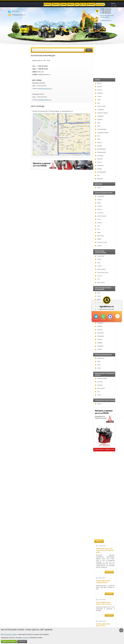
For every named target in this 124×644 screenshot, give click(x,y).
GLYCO (13, 162)
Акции (57, 621)
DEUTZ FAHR (15, 106)
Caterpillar (14, 196)
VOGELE (13, 330)
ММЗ (12, 203)
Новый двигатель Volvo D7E (103, 212)
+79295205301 (103, 317)
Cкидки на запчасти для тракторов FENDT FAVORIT (104, 564)
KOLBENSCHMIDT (16, 133)
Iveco (12, 219)
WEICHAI (14, 179)
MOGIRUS (14, 165)
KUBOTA (13, 119)
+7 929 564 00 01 (105, 13)
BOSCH (13, 142)
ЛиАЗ (12, 368)
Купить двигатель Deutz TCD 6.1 (103, 133)
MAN (12, 232)
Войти (113, 4)
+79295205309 (95, 317)
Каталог (57, 619)
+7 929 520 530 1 (41, 86)
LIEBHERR (14, 116)
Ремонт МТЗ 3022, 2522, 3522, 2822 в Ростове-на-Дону (105, 58)
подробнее (109, 80)
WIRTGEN (14, 333)
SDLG (12, 100)
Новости (40, 621)
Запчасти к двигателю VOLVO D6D (105, 394)
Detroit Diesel (15, 216)
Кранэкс (13, 385)
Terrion (13, 276)
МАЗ (12, 123)
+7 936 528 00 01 (105, 11)
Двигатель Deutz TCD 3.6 (105, 525)
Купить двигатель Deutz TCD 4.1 (103, 173)
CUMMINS (14, 110)
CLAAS (13, 96)
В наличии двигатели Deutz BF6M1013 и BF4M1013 (105, 233)
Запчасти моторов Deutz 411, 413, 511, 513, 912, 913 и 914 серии (104, 472)
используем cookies (10, 634)
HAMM (13, 326)
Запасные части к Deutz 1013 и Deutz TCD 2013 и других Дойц (105, 445)
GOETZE (13, 159)
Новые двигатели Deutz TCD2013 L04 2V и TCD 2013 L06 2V (104, 256)
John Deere (14, 282)
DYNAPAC (14, 323)
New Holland (15, 269)
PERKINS (14, 93)
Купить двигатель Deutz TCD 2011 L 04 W (104, 506)
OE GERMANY (15, 172)
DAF (12, 226)
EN (112, 6)
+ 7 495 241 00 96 (42, 66)
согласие (25, 638)
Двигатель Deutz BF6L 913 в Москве (104, 192)
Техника (57, 623)
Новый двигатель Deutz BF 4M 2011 (103, 342)
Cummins (14, 213)
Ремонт (40, 623)
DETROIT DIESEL (16, 113)
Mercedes (14, 236)
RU (116, 6)
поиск (89, 50)
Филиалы (58, 626)
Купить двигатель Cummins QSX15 (103, 90)
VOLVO (13, 90)
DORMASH (14, 336)
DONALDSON (15, 152)
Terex (13, 395)
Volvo (12, 313)
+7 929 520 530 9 (41, 97)
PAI (12, 175)
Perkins (13, 223)
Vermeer (14, 382)
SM (12, 136)
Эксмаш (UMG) (15, 378)
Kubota (13, 206)
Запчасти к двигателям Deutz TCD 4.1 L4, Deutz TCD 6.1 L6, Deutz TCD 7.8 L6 (105, 364)
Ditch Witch (14, 388)
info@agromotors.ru (19, 15)
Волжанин (14, 358)
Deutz (13, 187)
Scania (13, 246)
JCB (12, 103)
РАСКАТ (13, 339)
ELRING (13, 146)
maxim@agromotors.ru (45, 88)
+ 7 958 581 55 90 (42, 69)
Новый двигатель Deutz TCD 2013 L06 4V (104, 277)
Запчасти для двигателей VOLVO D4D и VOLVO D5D (105, 418)
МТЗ (12, 126)
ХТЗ (12, 279)
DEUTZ (13, 83)
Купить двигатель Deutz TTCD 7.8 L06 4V (104, 111)
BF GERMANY (15, 149)
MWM (13, 239)
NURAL (13, 169)
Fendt (13, 259)
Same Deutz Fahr (16, 273)
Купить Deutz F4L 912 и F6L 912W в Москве (105, 153)
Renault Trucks (16, 242)
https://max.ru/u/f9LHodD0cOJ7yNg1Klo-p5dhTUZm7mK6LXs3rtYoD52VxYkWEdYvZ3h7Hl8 (110, 317)
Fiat (12, 229)
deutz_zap (15, 11)
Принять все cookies (9, 641)
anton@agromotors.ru (44, 100)
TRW (12, 139)
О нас (39, 626)
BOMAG (13, 343)
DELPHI (13, 87)
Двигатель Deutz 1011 (104, 543)
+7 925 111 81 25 (105, 9)
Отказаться (22, 641)
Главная (40, 619)
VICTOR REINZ (15, 129)
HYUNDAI (14, 346)
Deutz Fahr (14, 256)
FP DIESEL (14, 156)
